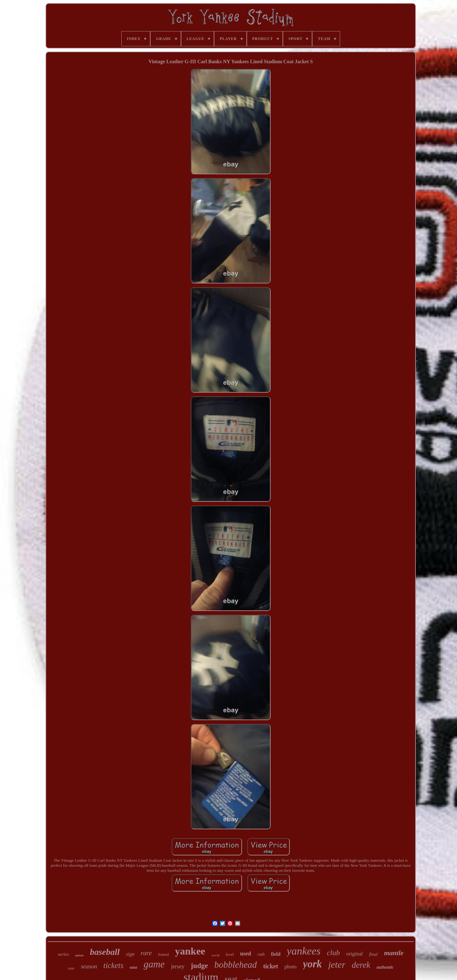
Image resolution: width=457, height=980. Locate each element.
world (216, 955)
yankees (304, 951)
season (89, 966)
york (313, 964)
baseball (105, 952)
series (63, 954)
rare (146, 953)
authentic (385, 967)
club (333, 953)
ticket (271, 966)
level (230, 954)
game (154, 964)
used (246, 954)
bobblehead (236, 965)
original (354, 954)
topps (71, 968)
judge (199, 966)
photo (291, 967)
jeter (337, 964)
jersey (178, 966)
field (276, 954)
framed (163, 955)
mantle (394, 953)
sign (130, 954)
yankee (190, 951)
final (373, 954)
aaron (79, 955)
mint (134, 967)
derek (361, 965)
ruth (261, 954)
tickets (113, 965)
